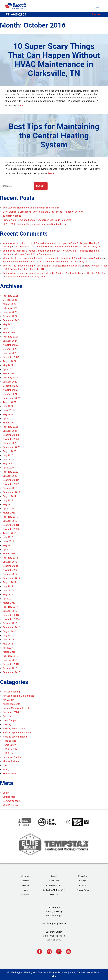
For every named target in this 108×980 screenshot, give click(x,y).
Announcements (11, 704)
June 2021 (8, 410)
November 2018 (11, 529)
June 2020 (8, 460)
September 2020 (12, 447)
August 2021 (10, 402)
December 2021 (11, 386)
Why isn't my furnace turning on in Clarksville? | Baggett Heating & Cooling (42, 266)
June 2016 (8, 640)
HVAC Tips (8, 753)
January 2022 (10, 382)
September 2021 (12, 398)
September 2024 (12, 320)
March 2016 (9, 652)
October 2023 (10, 349)
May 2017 (8, 595)
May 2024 (8, 324)
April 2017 (8, 599)
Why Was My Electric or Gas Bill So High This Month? (31, 208)
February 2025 (10, 308)
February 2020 (10, 472)
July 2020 (8, 455)
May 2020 (8, 464)
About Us (25, 876)
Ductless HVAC (11, 712)
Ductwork (8, 716)
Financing (83, 876)
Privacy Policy (83, 890)
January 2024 (10, 341)
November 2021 (11, 390)
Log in (6, 793)
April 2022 (8, 369)
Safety (6, 769)
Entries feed (9, 797)
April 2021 (8, 419)
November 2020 (11, 439)
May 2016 (8, 644)
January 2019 (10, 521)
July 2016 (8, 636)
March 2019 (9, 513)
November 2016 (11, 619)
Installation (54, 881)
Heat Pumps (9, 720)
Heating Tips (10, 741)
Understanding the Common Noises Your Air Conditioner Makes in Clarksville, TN (58, 247)
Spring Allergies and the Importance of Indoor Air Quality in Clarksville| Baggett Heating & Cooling (54, 273)
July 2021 (8, 406)
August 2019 (10, 496)
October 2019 (10, 488)
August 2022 (10, 361)
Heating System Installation (17, 733)
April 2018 (8, 550)
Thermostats (10, 774)
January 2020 (10, 476)
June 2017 (8, 590)
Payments (97, 14)
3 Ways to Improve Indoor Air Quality (25, 277)
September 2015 (12, 672)
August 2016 (10, 631)
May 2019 (8, 505)
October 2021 (10, 394)
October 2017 (10, 574)
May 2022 (8, 365)
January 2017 (10, 611)
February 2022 (10, 378)
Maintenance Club (54, 885)
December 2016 (11, 615)
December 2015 (11, 664)
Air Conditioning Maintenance (19, 696)
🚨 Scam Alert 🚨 (12, 216)
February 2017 (10, 607)
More (20, 106)
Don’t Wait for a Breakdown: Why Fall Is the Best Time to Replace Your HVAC (43, 212)
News (6, 765)
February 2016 (10, 656)
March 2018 (9, 554)
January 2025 (10, 312)
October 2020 (10, 443)
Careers (83, 885)
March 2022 (9, 374)
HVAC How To (10, 749)
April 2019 (8, 509)
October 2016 (10, 623)
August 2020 (10, 451)
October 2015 (10, 668)
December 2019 (11, 480)
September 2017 (12, 578)
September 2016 (12, 627)
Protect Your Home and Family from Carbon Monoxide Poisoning (37, 220)
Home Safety (10, 745)
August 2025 (10, 304)
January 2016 (10, 660)
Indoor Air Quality (12, 757)
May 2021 (8, 414)
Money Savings (11, 761)
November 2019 (11, 484)
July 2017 (8, 586)
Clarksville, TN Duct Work (54, 890)
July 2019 (8, 500)
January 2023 (10, 353)
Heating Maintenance (14, 729)
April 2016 (8, 648)
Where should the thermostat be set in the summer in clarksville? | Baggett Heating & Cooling (52, 258)
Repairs (54, 876)
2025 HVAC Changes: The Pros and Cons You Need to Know (34, 224)
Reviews (25, 885)
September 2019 (12, 492)
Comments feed (11, 801)
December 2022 (11, 357)
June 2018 (8, 541)
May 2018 (8, 545)
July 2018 (8, 537)
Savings (83, 881)
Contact (25, 881)
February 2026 (10, 296)
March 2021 (9, 423)
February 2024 (10, 337)
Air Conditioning (11, 692)
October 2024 (10, 316)
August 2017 (10, 582)
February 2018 (10, 558)
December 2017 (11, 566)
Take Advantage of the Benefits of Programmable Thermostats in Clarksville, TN (45, 262)
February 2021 (10, 427)
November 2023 (11, 345)
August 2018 (10, 533)
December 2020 (11, 435)
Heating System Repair (15, 737)
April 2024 (8, 329)
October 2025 (10, 300)
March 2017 (9, 603)
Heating (7, 724)
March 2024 (9, 333)
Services (25, 895)
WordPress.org (11, 805)
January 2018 (10, 562)
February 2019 (10, 517)
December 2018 (11, 525)
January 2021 (10, 431)
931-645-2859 (16, 14)
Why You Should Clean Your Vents (33, 254)
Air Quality (8, 700)
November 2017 (11, 570)
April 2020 (8, 468)
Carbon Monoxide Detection (18, 708)
